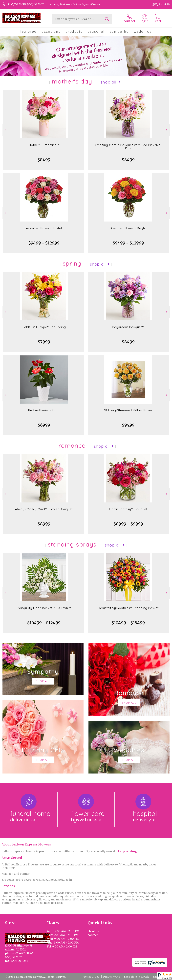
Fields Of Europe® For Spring (44, 327)
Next (167, 130)
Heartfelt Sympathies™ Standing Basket (128, 608)
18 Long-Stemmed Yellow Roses (128, 410)
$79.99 (44, 342)
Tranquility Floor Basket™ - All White (44, 608)
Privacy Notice (112, 977)
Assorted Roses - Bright (128, 228)
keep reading (127, 851)
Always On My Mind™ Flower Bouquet (44, 509)
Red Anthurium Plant (44, 410)
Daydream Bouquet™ (128, 327)
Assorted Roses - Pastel (44, 228)
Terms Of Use (91, 977)
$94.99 (128, 425)
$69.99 (44, 425)
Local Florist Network (136, 977)
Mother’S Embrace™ (44, 145)
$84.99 (44, 160)
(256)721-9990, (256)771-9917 (26, 4)
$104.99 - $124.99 (44, 623)
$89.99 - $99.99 (128, 524)
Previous (5, 130)
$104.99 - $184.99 (128, 623)
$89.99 (44, 524)
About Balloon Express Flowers (26, 844)
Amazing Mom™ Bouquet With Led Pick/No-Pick (128, 147)
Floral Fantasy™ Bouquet (128, 509)
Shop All (108, 82)
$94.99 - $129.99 (44, 243)
